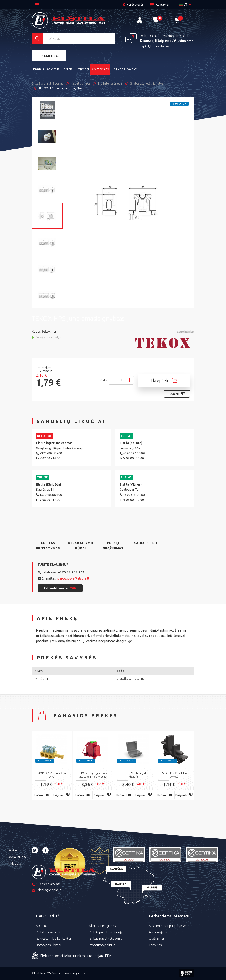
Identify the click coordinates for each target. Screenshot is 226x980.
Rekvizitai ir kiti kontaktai (53, 939)
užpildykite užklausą (154, 46)
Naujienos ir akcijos (125, 69)
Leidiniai (68, 69)
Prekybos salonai (48, 932)
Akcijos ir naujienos (102, 926)
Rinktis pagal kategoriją (106, 939)
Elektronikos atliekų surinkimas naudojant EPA (71, 956)
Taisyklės (155, 945)
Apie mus (53, 69)
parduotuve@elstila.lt (73, 578)
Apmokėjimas (159, 932)
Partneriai (82, 69)
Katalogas (47, 56)
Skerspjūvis (45, 367)
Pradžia (39, 69)
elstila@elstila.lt (46, 890)
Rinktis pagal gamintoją (106, 932)
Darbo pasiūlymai (48, 945)
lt (183, 4)
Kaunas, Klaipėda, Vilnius (163, 41)
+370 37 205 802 (71, 572)
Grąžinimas (157, 939)
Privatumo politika (102, 945)
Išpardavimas (100, 69)
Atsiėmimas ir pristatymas (168, 926)
